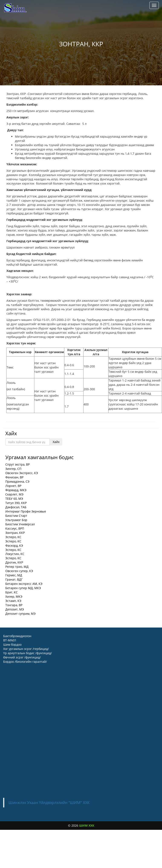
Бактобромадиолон (17, 636)
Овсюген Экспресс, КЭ (22, 473)
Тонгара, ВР (14, 605)
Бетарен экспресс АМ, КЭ (24, 584)
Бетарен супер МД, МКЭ (23, 588)
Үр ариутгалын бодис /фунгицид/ (27, 653)
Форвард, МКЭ (16, 490)
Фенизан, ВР (14, 477)
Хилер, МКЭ (14, 596)
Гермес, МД (14, 575)
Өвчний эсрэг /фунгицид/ (22, 657)
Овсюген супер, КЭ (19, 571)
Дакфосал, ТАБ (16, 507)
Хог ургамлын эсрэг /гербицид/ (26, 649)
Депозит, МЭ (15, 609)
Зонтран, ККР (15, 533)
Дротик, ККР (14, 562)
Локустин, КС (15, 554)
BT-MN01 (10, 640)
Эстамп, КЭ (13, 601)
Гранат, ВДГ (14, 579)
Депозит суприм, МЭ (20, 614)
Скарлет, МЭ (14, 494)
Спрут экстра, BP (17, 464)
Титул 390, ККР (16, 503)
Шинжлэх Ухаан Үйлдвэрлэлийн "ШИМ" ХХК (49, 802)
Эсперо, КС (13, 537)
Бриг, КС (12, 592)
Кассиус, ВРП (15, 528)
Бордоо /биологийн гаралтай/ (25, 662)
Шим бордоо (12, 644)
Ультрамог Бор (16, 520)
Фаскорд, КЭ (14, 545)
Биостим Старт (16, 516)
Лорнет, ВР (13, 486)
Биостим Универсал (20, 524)
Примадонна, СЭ (17, 481)
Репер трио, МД (17, 567)
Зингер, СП (13, 469)
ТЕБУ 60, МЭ (14, 499)
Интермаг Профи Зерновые (26, 511)
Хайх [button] (56, 442)
